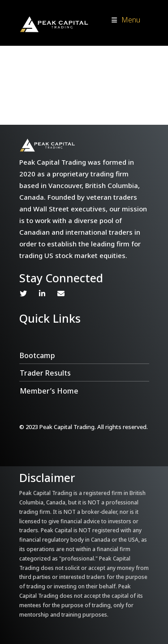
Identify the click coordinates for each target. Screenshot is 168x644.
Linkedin (42, 294)
